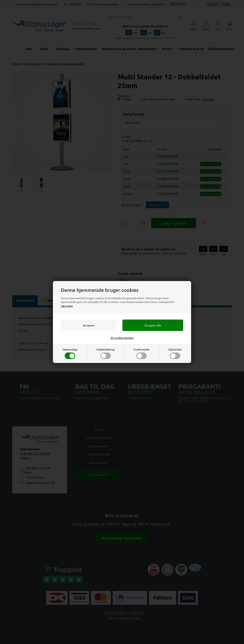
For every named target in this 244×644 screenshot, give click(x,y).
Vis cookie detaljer (122, 338)
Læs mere (67, 306)
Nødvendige (70, 353)
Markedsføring (106, 353)
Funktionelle (141, 353)
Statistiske (175, 353)
